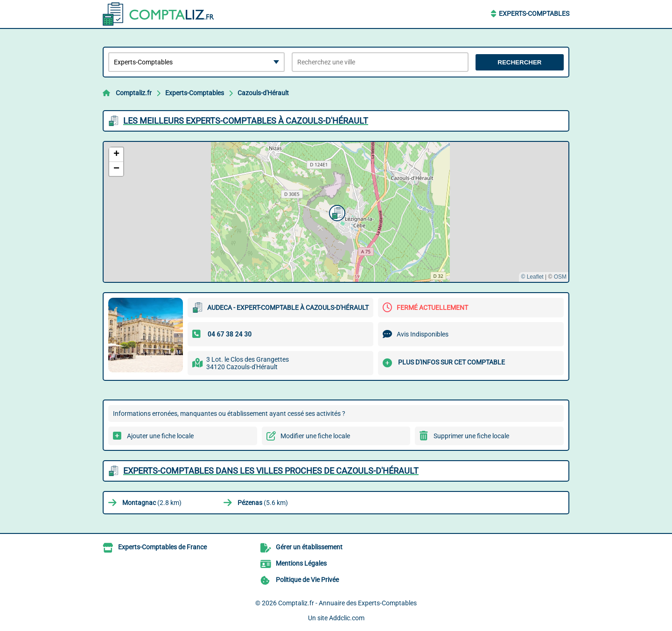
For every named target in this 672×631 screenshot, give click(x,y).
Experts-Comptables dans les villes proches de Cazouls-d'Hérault (271, 471)
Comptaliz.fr (134, 93)
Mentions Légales (301, 563)
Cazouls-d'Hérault (263, 93)
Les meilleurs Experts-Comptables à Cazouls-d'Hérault (246, 121)
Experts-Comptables (534, 14)
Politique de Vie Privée (307, 580)
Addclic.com (347, 618)
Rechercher (519, 62)
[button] (336, 212)
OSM (560, 277)
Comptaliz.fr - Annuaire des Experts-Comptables (347, 603)
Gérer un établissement (309, 547)
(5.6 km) (263, 503)
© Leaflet (532, 277)
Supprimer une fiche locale (471, 436)
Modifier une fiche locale (315, 436)
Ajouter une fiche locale (160, 436)
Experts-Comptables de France (162, 547)
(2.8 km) (152, 503)
